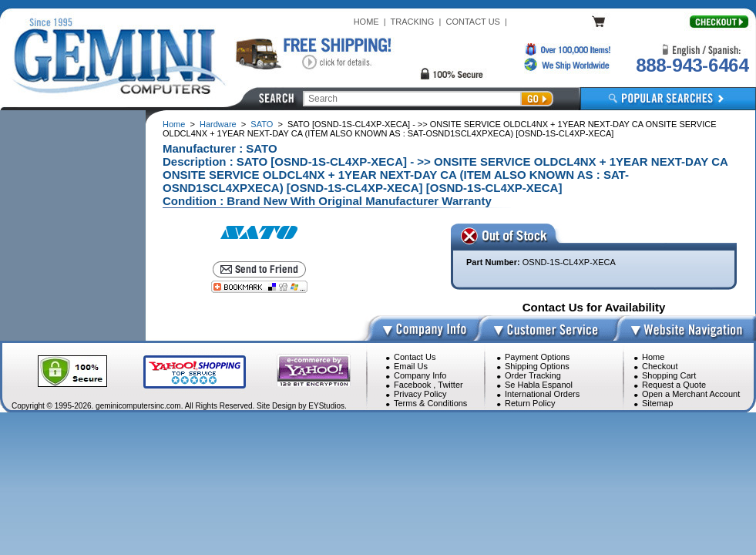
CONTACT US (473, 22)
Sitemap (657, 403)
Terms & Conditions (430, 403)
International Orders (542, 394)
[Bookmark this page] (259, 287)
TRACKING (413, 22)
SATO (262, 124)
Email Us (411, 366)
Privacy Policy (420, 394)
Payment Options (537, 357)
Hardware (218, 124)
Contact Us (415, 357)
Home (174, 124)
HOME (366, 22)
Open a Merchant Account (691, 394)
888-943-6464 (692, 65)
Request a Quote (674, 385)
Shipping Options (537, 366)
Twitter (450, 385)
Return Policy (530, 403)
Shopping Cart (669, 375)
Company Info (420, 375)
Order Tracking (533, 375)
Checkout (660, 366)
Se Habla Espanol (539, 385)
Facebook (412, 385)
